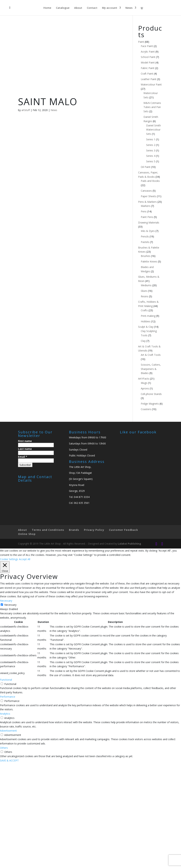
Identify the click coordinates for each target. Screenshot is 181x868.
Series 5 (151, 161)
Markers (146, 206)
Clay (143, 341)
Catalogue (63, 8)
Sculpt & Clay (146, 327)
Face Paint (147, 46)
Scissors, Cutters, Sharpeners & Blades (151, 369)
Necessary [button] (6, 601)
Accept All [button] (25, 559)
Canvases (146, 191)
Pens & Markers (147, 202)
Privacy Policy (94, 530)
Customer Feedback (123, 530)
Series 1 (151, 139)
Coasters (146, 409)
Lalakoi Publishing (129, 544)
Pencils (145, 236)
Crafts (144, 310)
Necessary (10, 605)
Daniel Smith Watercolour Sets (153, 130)
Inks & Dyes (148, 231)
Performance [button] (8, 697)
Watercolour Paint (151, 84)
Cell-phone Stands (151, 394)
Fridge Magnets (150, 404)
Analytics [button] (5, 714)
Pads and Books (150, 181)
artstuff (26, 110)
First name (25, 441)
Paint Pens (147, 217)
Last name (25, 449)
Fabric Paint (148, 68)
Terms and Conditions (48, 530)
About (78, 8)
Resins (145, 296)
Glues (144, 291)
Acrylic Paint (148, 52)
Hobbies (146, 321)
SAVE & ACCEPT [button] (9, 760)
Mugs (144, 383)
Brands (74, 530)
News (129, 8)
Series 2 (151, 145)
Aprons (145, 388)
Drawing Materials (149, 222)
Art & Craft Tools (151, 355)
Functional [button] (6, 680)
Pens (144, 211)
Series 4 (151, 156)
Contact (92, 8)
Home (47, 8)
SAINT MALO (48, 101)
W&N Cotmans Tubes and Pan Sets (152, 107)
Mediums (146, 285)
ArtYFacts (144, 379)
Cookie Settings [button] (9, 559)
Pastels (145, 242)
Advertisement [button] (8, 731)
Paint (141, 42)
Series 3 (151, 150)
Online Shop (27, 534)
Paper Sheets (148, 196)
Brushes (146, 256)
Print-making (148, 316)
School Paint (148, 57)
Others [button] (4, 748)
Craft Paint (147, 74)
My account (110, 8)
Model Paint (148, 62)
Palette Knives (149, 261)
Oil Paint (146, 167)
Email (23, 457)
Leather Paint (149, 79)
